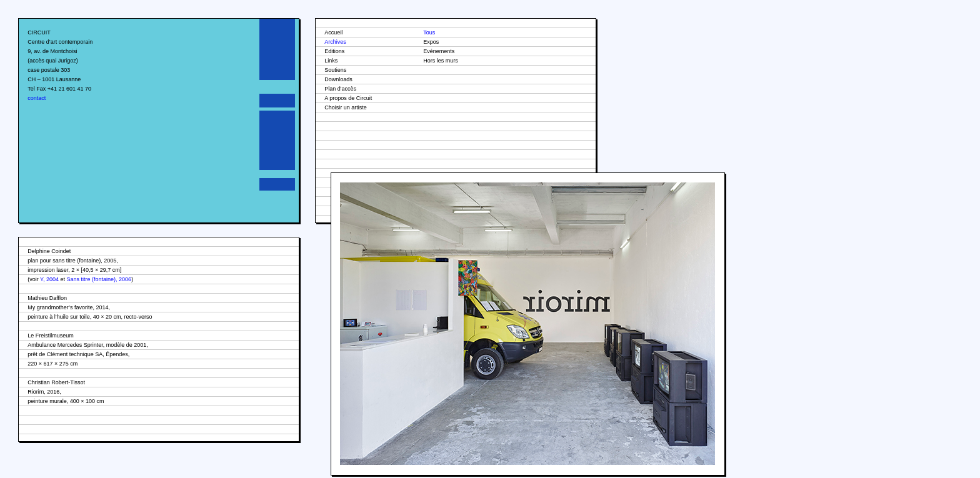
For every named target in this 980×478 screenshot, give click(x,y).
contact (37, 98)
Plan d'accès (340, 89)
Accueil (333, 32)
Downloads (338, 79)
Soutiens (335, 70)
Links (331, 61)
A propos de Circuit (348, 98)
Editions (334, 51)
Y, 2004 (49, 279)
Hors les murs (441, 61)
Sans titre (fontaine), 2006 (99, 279)
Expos (431, 42)
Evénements (439, 51)
